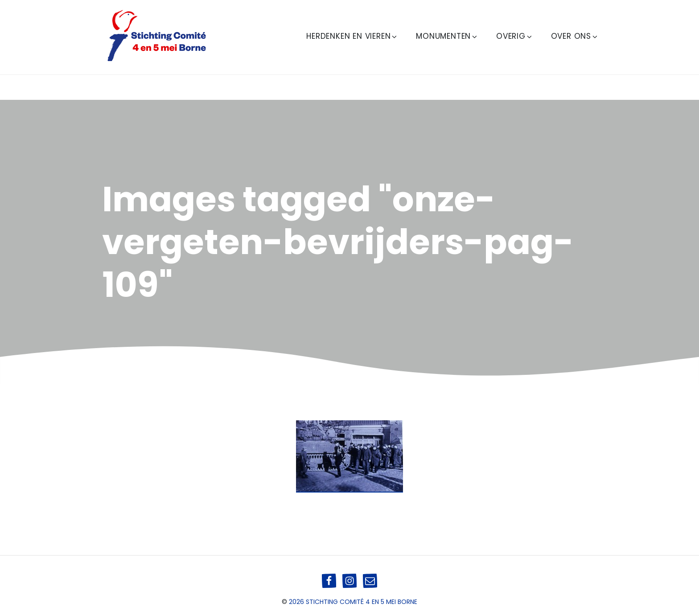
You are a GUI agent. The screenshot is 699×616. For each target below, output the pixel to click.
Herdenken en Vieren (352, 36)
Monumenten (447, 36)
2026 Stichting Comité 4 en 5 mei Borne (353, 602)
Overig (515, 36)
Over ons (575, 36)
